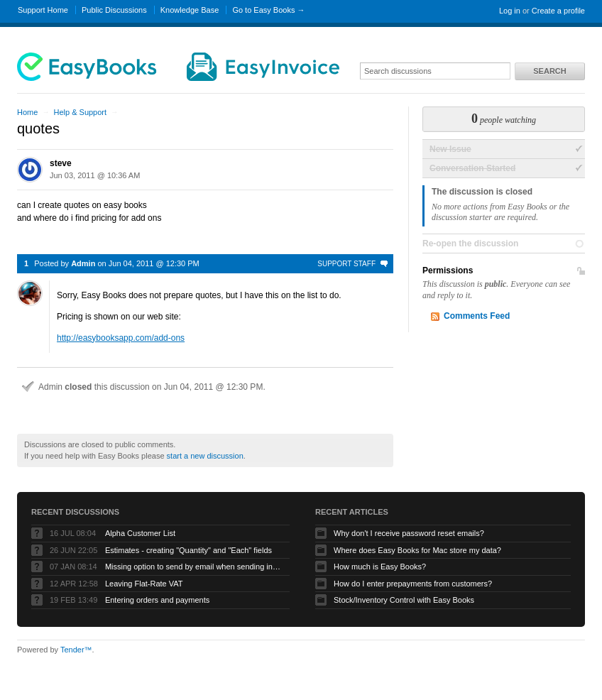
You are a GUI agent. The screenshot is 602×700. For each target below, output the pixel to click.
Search (549, 71)
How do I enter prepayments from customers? (413, 584)
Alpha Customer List (140, 533)
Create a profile (558, 11)
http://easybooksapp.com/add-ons (121, 338)
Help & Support (80, 112)
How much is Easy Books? (380, 567)
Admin (83, 263)
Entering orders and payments (157, 600)
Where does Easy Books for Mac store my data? (417, 550)
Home (27, 112)
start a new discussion (205, 456)
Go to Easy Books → (268, 10)
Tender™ (76, 650)
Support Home (43, 10)
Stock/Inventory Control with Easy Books (404, 600)
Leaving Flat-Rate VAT (144, 584)
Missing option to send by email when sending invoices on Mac (194, 567)
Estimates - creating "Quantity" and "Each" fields (188, 550)
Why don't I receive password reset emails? (409, 533)
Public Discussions (114, 10)
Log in (510, 11)
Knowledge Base (190, 10)
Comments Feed (477, 316)
